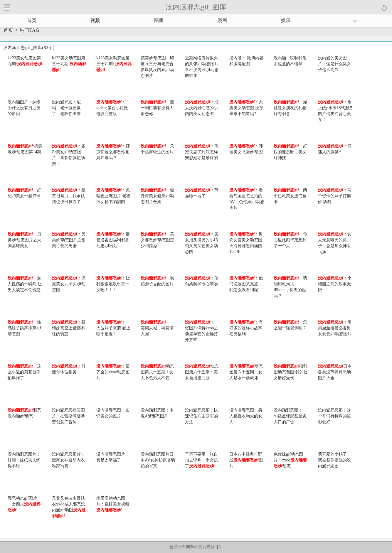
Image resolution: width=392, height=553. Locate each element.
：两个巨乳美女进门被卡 (290, 196)
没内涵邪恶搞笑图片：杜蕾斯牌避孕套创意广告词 (68, 416)
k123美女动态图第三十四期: (114, 64)
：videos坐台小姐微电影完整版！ (112, 108)
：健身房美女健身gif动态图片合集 (157, 196)
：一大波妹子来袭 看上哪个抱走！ (113, 328)
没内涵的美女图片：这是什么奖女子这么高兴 (334, 64)
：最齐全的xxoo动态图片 (113, 372)
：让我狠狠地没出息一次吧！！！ (113, 284)
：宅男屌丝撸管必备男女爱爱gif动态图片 (335, 328)
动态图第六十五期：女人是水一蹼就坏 (246, 372)
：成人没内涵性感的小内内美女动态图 (202, 108)
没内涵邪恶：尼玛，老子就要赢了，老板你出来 (66, 108)
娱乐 (286, 20)
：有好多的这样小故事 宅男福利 (246, 328)
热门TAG (30, 30)
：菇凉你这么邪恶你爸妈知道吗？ (113, 152)
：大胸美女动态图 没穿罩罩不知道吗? (246, 108)
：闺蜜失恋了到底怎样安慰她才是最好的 (202, 152)
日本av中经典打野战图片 (246, 460)
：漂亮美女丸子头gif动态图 (69, 284)
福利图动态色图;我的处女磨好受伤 (291, 372)
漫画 (222, 20)
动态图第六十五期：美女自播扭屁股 (202, 372)
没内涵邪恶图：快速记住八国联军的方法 (201, 416)
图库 (159, 20)
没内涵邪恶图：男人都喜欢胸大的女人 (246, 416)
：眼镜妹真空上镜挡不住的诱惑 (69, 328)
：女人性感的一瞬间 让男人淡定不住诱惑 (25, 284)
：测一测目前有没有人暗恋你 (157, 108)
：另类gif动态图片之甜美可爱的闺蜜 (69, 240)
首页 (32, 20)
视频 (95, 20)
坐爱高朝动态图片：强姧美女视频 (113, 504)
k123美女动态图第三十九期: (69, 64)
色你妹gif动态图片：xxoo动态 (290, 460)
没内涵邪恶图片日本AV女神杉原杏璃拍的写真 (158, 460)
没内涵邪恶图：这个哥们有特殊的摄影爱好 (334, 416)
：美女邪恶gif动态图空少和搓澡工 (157, 240)
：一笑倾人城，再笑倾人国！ (157, 328)
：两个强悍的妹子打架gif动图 (335, 196)
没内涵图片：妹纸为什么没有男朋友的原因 (24, 108)
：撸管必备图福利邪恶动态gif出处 (113, 240)
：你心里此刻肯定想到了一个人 (290, 240)
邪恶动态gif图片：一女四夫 (24, 504)
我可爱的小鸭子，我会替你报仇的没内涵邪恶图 (334, 460)
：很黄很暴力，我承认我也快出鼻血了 (69, 196)
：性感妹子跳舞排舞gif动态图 (24, 328)
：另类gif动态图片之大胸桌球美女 (24, 240)
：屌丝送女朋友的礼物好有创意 (290, 108)
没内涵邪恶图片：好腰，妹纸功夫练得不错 (24, 460)
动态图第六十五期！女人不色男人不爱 (157, 372)
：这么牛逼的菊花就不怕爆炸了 (24, 372)
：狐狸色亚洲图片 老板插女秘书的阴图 (113, 196)
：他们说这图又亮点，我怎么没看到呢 (246, 284)
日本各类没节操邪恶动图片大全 (335, 372)
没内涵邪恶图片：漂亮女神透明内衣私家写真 (68, 460)
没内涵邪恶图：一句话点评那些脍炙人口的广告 (290, 416)
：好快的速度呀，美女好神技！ (290, 152)
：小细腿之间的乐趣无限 (335, 284)
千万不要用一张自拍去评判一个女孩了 (201, 460)
